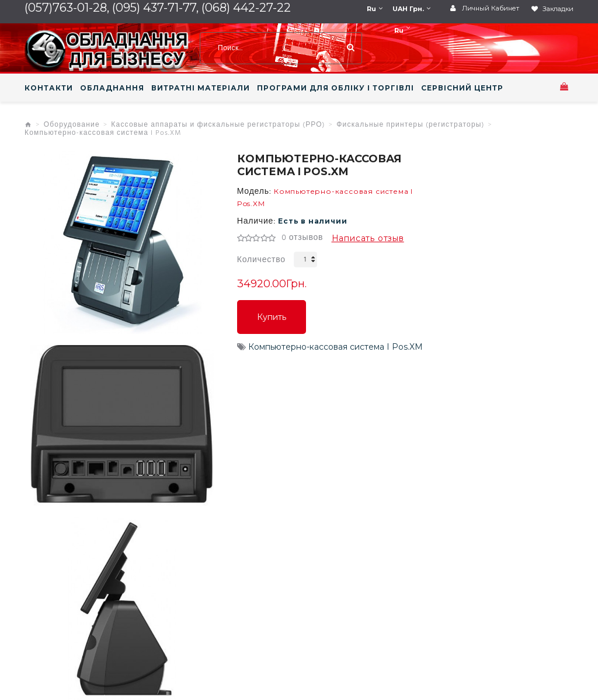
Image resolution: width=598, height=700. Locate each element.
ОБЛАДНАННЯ (112, 88)
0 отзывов (302, 238)
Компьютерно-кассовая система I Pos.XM (103, 133)
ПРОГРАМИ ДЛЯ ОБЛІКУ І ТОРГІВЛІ (335, 88)
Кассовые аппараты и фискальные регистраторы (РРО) (218, 125)
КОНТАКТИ (49, 88)
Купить (272, 317)
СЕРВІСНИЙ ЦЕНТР (462, 88)
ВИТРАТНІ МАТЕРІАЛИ (201, 88)
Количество (261, 260)
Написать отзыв (368, 238)
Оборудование (72, 125)
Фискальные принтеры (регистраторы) (410, 125)
